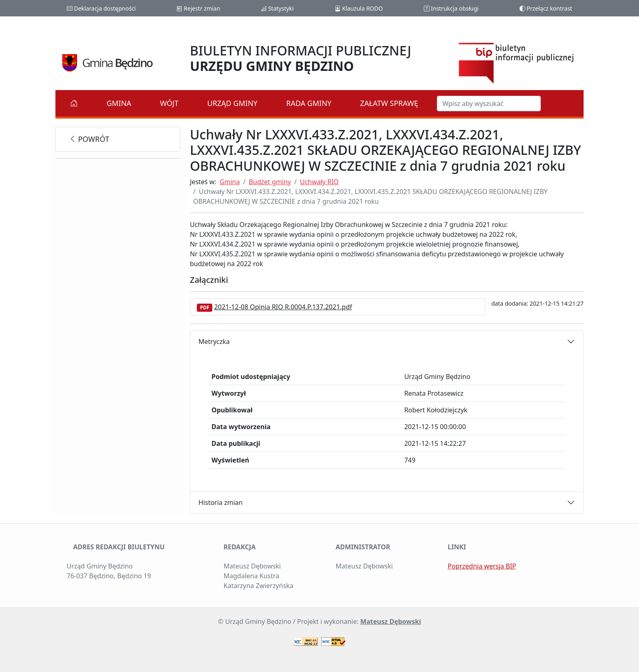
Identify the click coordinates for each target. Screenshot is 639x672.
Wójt (170, 103)
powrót (89, 139)
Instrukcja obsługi (451, 8)
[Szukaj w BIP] (489, 104)
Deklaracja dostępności (101, 8)
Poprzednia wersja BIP (482, 566)
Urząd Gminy (232, 103)
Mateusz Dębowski (391, 621)
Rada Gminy (309, 103)
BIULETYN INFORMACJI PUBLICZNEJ (301, 58)
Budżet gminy (270, 182)
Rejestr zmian (198, 8)
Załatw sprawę (389, 103)
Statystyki (277, 8)
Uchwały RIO (319, 182)
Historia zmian (220, 502)
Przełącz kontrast (546, 8)
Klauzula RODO (359, 8)
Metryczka (214, 342)
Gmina (119, 103)
